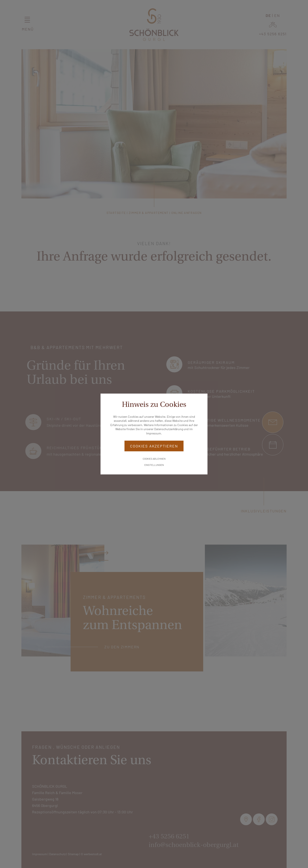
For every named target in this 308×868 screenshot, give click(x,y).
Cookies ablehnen (154, 459)
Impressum (154, 433)
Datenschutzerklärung (169, 429)
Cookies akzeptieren (154, 446)
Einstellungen (154, 465)
